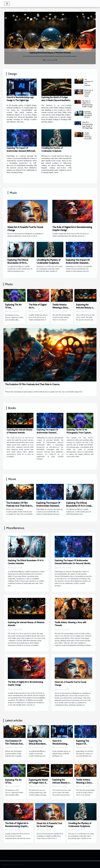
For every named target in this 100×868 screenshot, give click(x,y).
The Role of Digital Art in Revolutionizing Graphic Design (87, 104)
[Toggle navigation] (7, 4)
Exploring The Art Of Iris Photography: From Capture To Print (14, 309)
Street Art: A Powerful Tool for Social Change (89, 94)
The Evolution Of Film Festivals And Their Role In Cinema (89, 85)
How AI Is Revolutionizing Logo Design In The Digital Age (87, 125)
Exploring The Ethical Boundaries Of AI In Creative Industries (88, 116)
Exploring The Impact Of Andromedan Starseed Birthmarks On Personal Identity (21, 151)
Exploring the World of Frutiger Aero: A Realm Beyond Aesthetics (38, 784)
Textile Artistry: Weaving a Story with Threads (88, 137)
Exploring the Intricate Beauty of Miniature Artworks (50, 53)
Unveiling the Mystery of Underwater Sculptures (49, 261)
